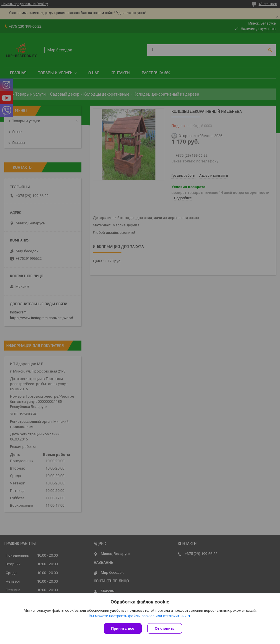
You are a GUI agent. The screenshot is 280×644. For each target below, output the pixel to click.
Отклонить (165, 628)
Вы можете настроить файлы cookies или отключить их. (138, 616)
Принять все (123, 628)
